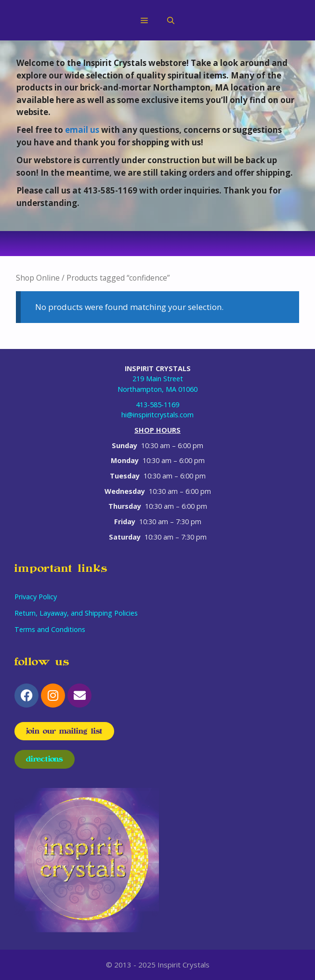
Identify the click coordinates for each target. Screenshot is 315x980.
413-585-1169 (157, 405)
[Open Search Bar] (171, 20)
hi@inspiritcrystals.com (157, 415)
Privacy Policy (36, 597)
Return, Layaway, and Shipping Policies (76, 613)
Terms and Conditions (50, 629)
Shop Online (38, 278)
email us (82, 130)
